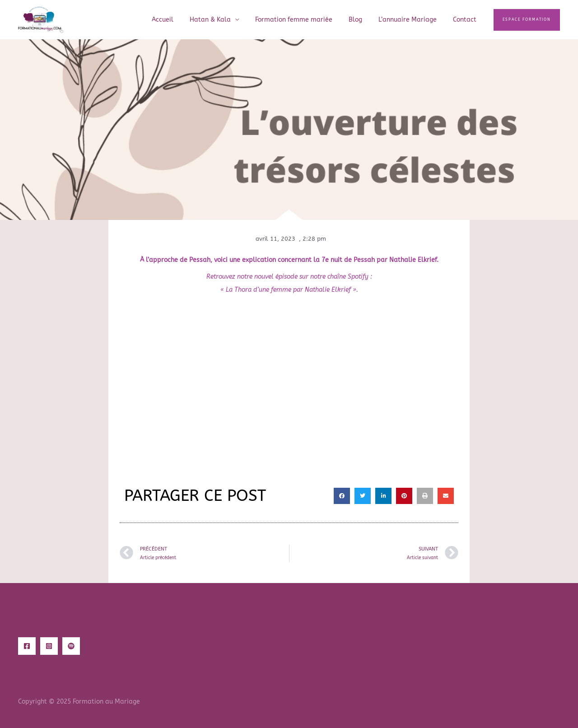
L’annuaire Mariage (413, 20)
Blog (364, 20)
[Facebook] (27, 646)
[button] (527, 20)
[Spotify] (71, 646)
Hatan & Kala (226, 20)
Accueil (182, 20)
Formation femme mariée (306, 20)
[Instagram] (49, 646)
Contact (466, 20)
